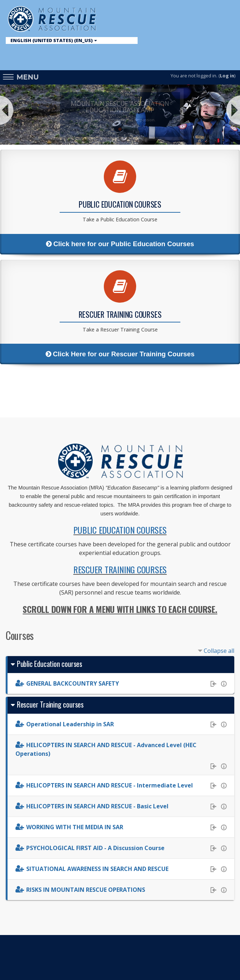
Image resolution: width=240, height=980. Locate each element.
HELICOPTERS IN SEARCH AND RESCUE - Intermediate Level (110, 785)
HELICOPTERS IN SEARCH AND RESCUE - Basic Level (97, 806)
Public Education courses (50, 664)
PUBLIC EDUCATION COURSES (120, 530)
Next (232, 110)
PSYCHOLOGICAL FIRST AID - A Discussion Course (95, 848)
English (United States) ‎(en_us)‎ (54, 40)
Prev (8, 110)
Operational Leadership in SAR (70, 724)
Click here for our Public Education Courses (120, 244)
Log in (227, 76)
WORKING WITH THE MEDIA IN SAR (75, 827)
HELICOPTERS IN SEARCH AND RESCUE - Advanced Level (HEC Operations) (106, 749)
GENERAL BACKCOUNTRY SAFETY (73, 683)
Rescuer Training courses (50, 704)
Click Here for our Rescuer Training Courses (120, 354)
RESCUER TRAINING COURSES (120, 569)
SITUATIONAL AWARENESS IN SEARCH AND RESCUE (97, 869)
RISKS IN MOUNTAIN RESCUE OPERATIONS (86, 890)
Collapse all (219, 651)
